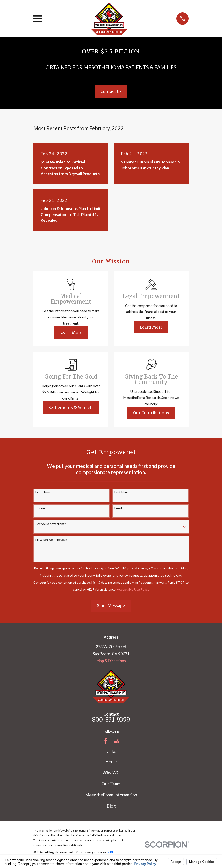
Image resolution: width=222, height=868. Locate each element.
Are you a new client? (51, 524)
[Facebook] (106, 741)
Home (111, 762)
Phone (40, 508)
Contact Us (111, 91)
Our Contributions (151, 413)
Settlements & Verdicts (71, 408)
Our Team (111, 784)
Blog (111, 806)
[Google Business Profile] (116, 741)
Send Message (111, 606)
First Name (43, 492)
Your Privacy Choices (94, 852)
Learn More (71, 333)
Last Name (122, 492)
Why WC (111, 773)
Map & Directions (111, 661)
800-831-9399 (111, 720)
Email (118, 508)
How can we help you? (51, 540)
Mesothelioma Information (111, 795)
